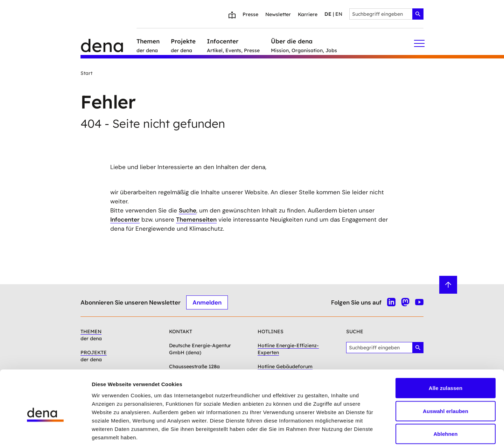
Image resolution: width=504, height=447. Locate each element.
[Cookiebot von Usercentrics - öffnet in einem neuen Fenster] (45, 433)
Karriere (308, 14)
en (339, 14)
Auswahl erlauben (446, 378)
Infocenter (125, 219)
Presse (250, 14)
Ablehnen (445, 401)
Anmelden (207, 302)
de (328, 14)
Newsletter (278, 14)
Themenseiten (196, 219)
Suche (188, 210)
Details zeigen (372, 433)
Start (86, 73)
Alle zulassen (446, 355)
